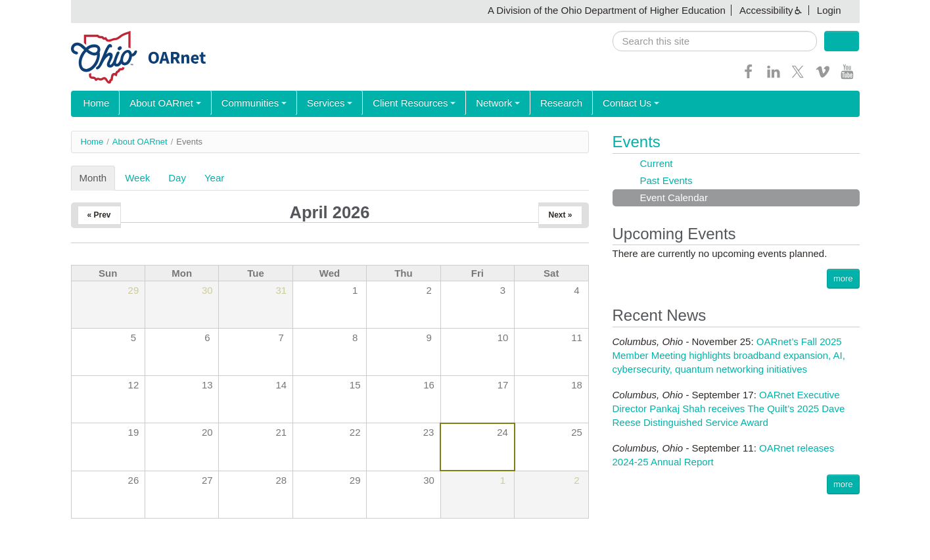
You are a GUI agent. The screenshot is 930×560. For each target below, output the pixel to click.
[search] (715, 41)
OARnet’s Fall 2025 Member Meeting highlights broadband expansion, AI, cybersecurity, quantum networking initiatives (729, 355)
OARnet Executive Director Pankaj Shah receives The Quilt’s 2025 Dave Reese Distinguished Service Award (729, 408)
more (843, 278)
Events (637, 142)
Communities (244, 104)
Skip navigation (37, 10)
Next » (560, 215)
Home (95, 104)
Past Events (666, 180)
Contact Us (603, 104)
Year (214, 178)
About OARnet (160, 104)
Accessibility (766, 10)
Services (317, 104)
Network (477, 104)
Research (537, 104)
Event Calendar (674, 198)
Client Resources (397, 104)
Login (829, 10)
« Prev (99, 215)
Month (98, 178)
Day (177, 178)
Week (137, 178)
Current (657, 163)
